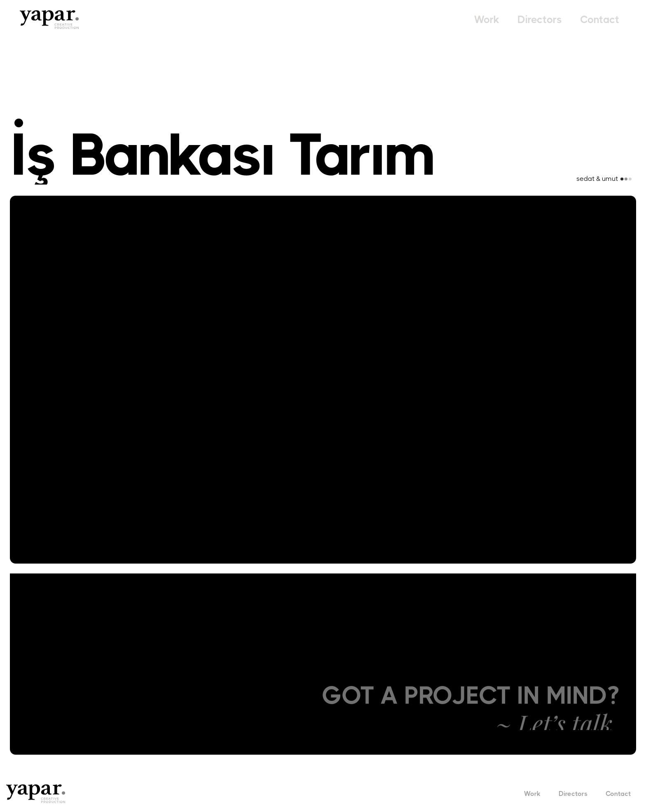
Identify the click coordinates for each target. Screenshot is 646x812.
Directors (540, 20)
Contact (600, 20)
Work (487, 20)
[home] (49, 20)
